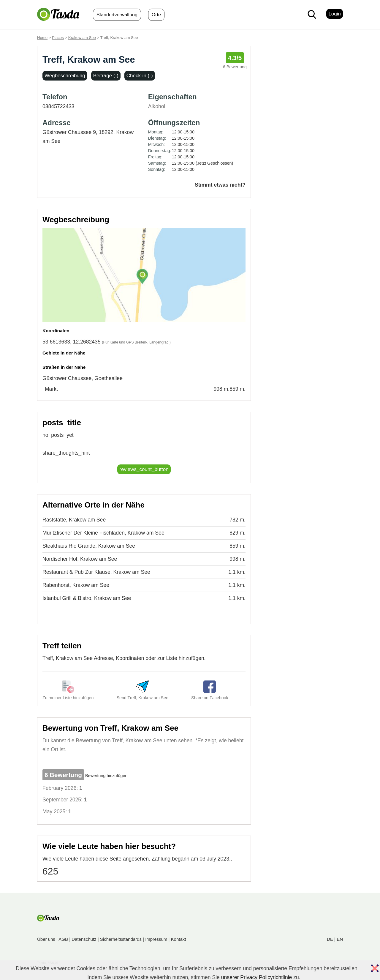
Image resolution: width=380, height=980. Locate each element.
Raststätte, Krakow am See (74, 520)
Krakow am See (82, 38)
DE (330, 939)
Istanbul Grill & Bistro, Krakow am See (87, 598)
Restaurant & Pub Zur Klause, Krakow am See (96, 572)
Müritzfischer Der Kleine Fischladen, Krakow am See (103, 533)
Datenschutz (84, 939)
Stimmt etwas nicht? (220, 185)
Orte (156, 15)
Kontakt (179, 939)
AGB (63, 939)
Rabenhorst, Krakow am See (76, 585)
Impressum (156, 939)
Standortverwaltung (117, 15)
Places (58, 38)
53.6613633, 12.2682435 (72, 342)
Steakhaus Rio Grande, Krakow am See (89, 546)
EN (340, 939)
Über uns (46, 939)
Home (42, 38)
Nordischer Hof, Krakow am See (80, 559)
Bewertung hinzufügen (106, 776)
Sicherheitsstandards (121, 939)
